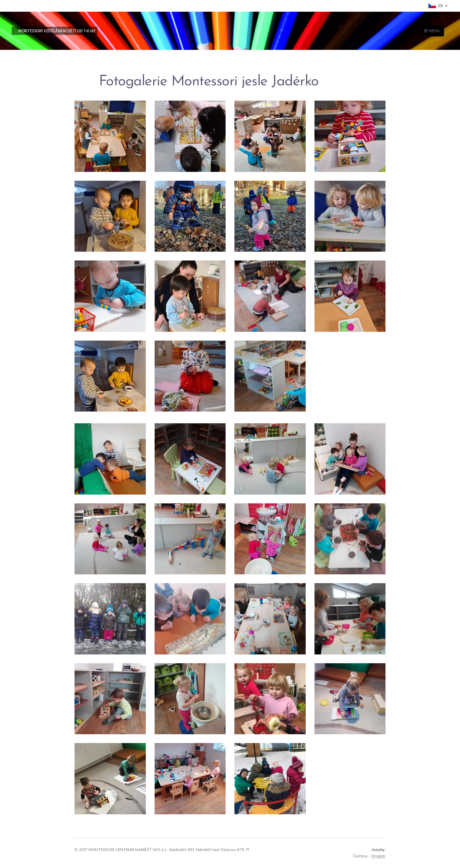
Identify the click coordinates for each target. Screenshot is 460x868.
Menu (432, 31)
